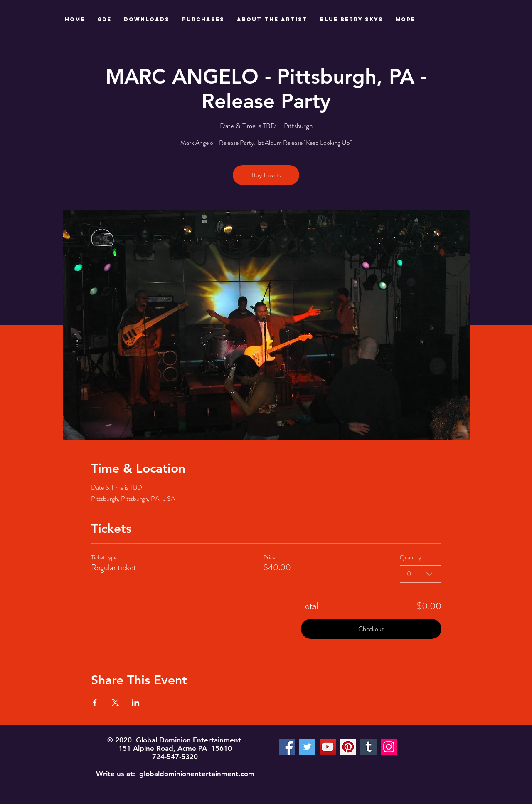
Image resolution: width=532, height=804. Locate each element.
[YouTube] (328, 747)
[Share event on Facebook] (95, 703)
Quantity (410, 558)
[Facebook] (287, 747)
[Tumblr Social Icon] (368, 747)
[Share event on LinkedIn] (136, 703)
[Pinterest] (348, 747)
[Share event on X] (115, 703)
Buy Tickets (266, 175)
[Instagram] (389, 747)
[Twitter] (307, 747)
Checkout (371, 629)
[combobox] (421, 574)
